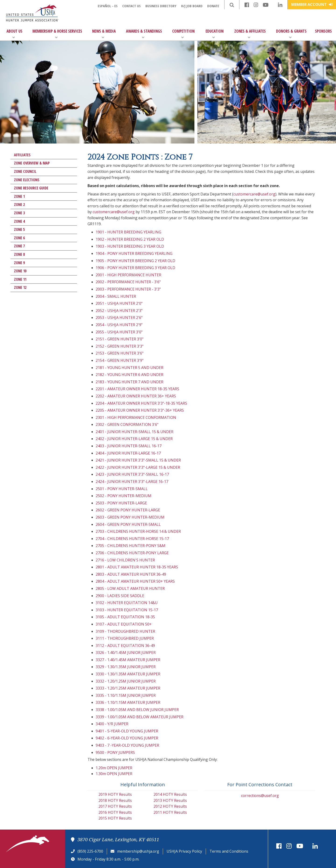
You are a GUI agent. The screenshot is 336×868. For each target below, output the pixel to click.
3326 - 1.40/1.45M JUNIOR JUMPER (126, 653)
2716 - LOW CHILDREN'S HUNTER (125, 560)
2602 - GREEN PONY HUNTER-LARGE (128, 510)
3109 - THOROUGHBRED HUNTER (125, 631)
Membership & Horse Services (57, 34)
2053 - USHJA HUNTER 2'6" (119, 318)
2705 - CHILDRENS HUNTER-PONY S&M (131, 546)
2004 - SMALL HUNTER (116, 296)
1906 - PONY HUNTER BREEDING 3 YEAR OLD (135, 268)
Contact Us (131, 6)
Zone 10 (20, 271)
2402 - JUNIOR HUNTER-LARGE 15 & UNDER (134, 439)
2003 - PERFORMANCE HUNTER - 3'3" (128, 289)
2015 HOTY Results (115, 818)
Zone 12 (20, 287)
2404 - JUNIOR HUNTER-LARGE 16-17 (128, 453)
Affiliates (22, 155)
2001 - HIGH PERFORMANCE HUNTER (128, 275)
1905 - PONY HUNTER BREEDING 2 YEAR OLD (135, 261)
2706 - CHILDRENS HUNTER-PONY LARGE (132, 553)
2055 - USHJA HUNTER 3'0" (119, 332)
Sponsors (323, 31)
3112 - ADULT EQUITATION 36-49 (125, 646)
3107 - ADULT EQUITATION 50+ (124, 624)
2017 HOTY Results (115, 806)
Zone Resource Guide (31, 188)
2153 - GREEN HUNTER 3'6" (120, 353)
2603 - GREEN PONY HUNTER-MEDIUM (130, 517)
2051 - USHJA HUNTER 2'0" (119, 303)
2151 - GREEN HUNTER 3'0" (120, 339)
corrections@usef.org (260, 796)
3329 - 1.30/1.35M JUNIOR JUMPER (126, 667)
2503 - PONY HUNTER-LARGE (121, 503)
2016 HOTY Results (115, 812)
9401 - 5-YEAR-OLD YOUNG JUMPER (127, 731)
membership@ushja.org (138, 851)
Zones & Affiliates (250, 34)
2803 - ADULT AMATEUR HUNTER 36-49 (131, 574)
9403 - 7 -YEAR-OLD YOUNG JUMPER (127, 745)
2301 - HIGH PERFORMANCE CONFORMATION (136, 417)
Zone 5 (19, 229)
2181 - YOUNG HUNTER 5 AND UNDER (129, 368)
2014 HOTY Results (170, 794)
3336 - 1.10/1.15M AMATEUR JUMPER (128, 702)
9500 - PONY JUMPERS (115, 752)
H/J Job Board (192, 6)
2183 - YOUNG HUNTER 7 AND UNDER (129, 382)
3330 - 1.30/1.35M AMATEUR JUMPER (128, 674)
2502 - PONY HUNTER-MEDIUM (124, 496)
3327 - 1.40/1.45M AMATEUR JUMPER (128, 660)
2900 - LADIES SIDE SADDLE (120, 596)
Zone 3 (19, 213)
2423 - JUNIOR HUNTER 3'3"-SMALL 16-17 (132, 474)
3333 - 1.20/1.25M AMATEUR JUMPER (128, 688)
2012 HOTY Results (170, 806)
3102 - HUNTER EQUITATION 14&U (127, 603)
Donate (213, 6)
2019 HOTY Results (115, 794)
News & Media (104, 34)
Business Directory (161, 6)
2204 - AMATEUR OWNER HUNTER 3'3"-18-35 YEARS (141, 403)
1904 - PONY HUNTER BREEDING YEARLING (134, 253)
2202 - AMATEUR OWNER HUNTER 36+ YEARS (136, 396)
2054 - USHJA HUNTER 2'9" (119, 325)
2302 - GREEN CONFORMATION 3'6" (127, 424)
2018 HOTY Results (115, 800)
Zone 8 (19, 254)
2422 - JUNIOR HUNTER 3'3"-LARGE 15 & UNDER (138, 467)
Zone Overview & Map (32, 163)
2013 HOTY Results (170, 800)
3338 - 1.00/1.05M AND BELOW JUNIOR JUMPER (137, 710)
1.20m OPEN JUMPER (114, 768)
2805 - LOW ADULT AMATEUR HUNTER (130, 588)
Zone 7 (19, 246)
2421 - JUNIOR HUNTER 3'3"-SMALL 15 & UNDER (138, 460)
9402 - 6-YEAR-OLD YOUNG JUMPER (127, 738)
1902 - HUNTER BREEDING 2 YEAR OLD (130, 239)
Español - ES (108, 6)
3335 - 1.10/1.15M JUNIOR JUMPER (126, 695)
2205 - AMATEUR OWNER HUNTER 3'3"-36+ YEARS (140, 410)
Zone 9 (19, 263)
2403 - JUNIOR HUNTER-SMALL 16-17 (129, 446)
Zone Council (25, 171)
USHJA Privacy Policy (184, 851)
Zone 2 (19, 205)
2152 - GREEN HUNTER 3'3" (120, 346)
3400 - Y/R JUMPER (112, 724)
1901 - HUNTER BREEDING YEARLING (128, 232)
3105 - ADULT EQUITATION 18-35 (125, 617)
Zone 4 (19, 221)
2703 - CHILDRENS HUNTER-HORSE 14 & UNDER (138, 531)
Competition (183, 34)
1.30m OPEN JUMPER (114, 774)
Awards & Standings (144, 34)
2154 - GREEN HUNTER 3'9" (120, 360)
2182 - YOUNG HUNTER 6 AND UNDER (129, 375)
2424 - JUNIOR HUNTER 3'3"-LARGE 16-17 (132, 482)
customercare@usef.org (254, 194)
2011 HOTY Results (170, 812)
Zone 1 (19, 196)
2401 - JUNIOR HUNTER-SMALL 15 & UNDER (135, 432)
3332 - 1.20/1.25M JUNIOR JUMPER (126, 681)
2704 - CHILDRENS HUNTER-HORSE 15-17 (132, 539)
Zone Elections (27, 180)
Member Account (312, 4)
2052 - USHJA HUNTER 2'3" (119, 311)
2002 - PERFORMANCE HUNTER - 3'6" (128, 282)
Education (215, 34)
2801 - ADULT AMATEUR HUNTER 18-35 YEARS (137, 567)
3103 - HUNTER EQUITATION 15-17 (127, 610)
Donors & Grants (291, 34)
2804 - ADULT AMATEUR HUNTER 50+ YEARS (135, 581)
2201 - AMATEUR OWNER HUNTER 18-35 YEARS (137, 389)
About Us (14, 34)
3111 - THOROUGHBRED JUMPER (125, 638)
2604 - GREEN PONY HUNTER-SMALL (128, 524)
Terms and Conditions (229, 851)
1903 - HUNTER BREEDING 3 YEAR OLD (130, 246)
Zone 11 (20, 279)
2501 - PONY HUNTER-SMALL (122, 489)
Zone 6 (19, 238)
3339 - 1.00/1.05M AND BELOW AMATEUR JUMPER (140, 717)
